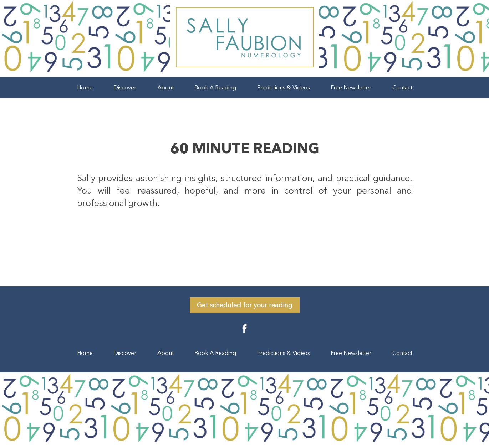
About (165, 87)
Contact (402, 87)
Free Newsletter (351, 87)
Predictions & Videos (284, 87)
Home (85, 87)
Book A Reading (215, 87)
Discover (125, 87)
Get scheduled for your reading (245, 305)
